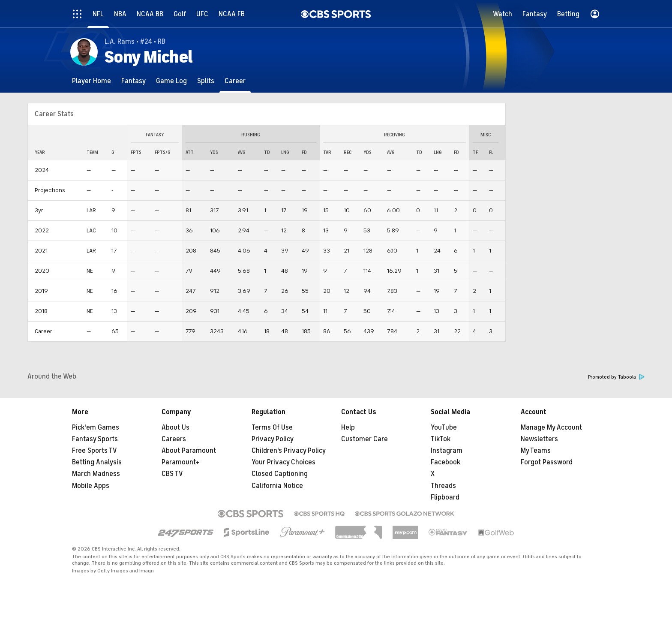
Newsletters (539, 439)
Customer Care (364, 439)
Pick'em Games (96, 427)
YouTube (444, 427)
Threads (443, 486)
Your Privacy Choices (283, 462)
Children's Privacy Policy (289, 451)
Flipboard (445, 497)
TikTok (441, 439)
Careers (174, 439)
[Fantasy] (133, 81)
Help (348, 427)
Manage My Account (551, 427)
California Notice (277, 486)
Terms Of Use (272, 427)
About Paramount (189, 451)
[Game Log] (171, 81)
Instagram (447, 451)
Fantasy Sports (95, 439)
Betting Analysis (97, 462)
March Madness (96, 474)
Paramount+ (181, 462)
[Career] (235, 81)
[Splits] (206, 81)
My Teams (536, 451)
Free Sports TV (94, 451)
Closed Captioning (280, 474)
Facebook (445, 462)
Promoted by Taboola (616, 377)
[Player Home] (91, 81)
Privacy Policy (273, 439)
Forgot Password (547, 462)
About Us (175, 427)
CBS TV (172, 474)
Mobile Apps (91, 486)
